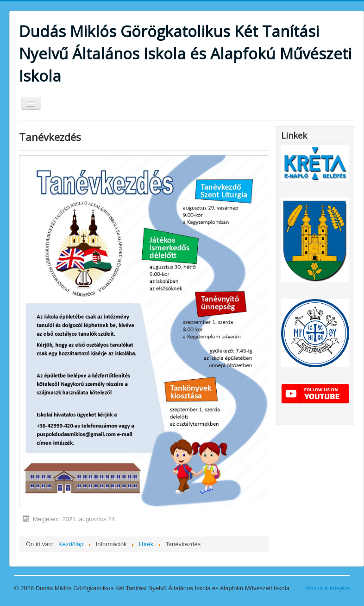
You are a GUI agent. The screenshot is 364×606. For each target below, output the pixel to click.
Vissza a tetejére (327, 588)
